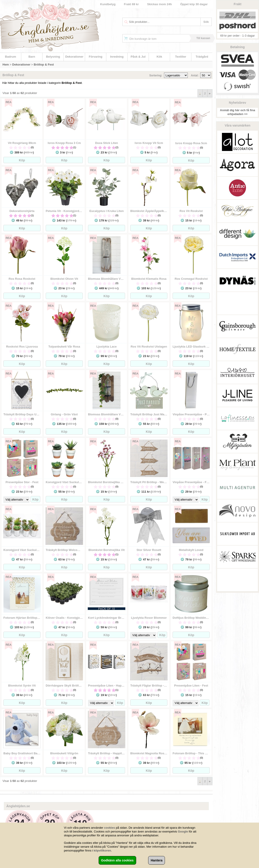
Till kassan (203, 38)
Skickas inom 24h (160, 4)
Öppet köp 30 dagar (194, 4)
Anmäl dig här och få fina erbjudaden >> (237, 112)
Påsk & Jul (138, 57)
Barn (32, 57)
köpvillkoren (102, 850)
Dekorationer (74, 57)
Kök (159, 57)
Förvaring (96, 57)
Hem (6, 65)
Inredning (117, 57)
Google (183, 832)
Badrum (11, 57)
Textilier (181, 57)
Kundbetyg (108, 4)
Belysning (53, 57)
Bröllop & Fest (44, 65)
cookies (109, 828)
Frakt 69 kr (131, 4)
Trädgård (202, 57)
